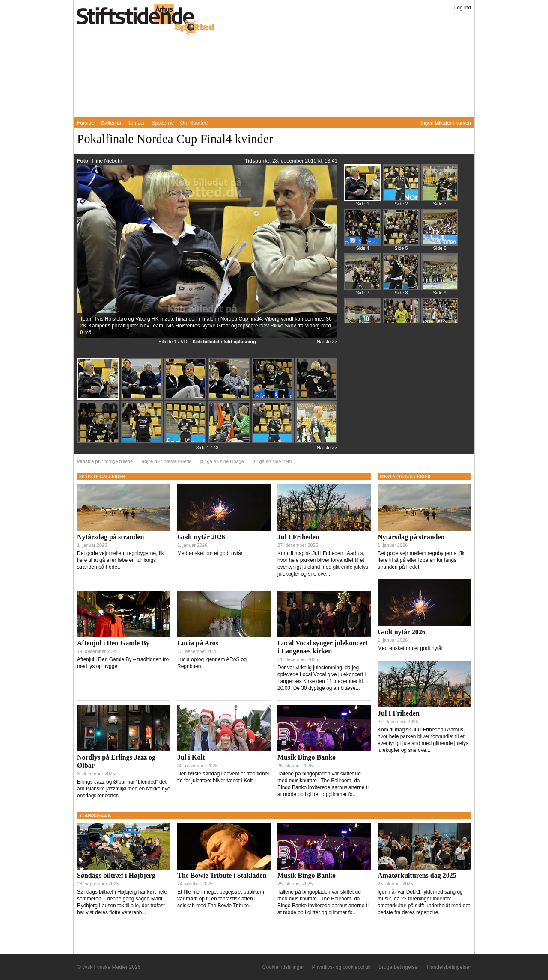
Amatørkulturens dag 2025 (417, 875)
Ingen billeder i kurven (446, 123)
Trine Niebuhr (107, 161)
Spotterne (163, 123)
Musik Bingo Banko (307, 757)
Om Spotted (194, 123)
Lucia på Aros (198, 643)
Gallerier (111, 123)
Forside (86, 123)
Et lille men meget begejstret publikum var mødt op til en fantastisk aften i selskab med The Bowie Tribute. (221, 899)
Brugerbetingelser (399, 967)
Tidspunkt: (258, 161)
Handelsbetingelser (449, 967)
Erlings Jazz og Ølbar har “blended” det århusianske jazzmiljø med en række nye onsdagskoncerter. (124, 789)
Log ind (463, 8)
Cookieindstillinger (283, 967)
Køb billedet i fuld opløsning (224, 342)
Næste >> (327, 342)
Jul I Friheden (298, 537)
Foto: (84, 161)
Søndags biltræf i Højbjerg (116, 875)
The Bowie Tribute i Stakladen (222, 875)
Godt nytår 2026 (201, 537)
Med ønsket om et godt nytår (210, 553)
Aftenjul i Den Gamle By (113, 643)
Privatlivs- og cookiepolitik (341, 967)
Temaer (137, 123)
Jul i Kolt (191, 757)
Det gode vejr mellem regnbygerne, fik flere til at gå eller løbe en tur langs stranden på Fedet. (121, 560)
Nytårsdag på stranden (110, 537)
